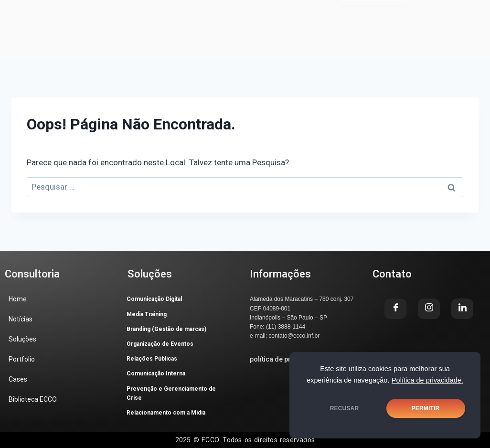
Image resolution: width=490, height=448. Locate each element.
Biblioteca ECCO (110, 25)
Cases (297, 13)
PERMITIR (426, 408)
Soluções (192, 13)
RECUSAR (345, 408)
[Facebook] (395, 309)
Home (89, 13)
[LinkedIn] (454, 36)
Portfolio (247, 13)
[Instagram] (429, 309)
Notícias (137, 13)
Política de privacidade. (427, 380)
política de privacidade (286, 359)
